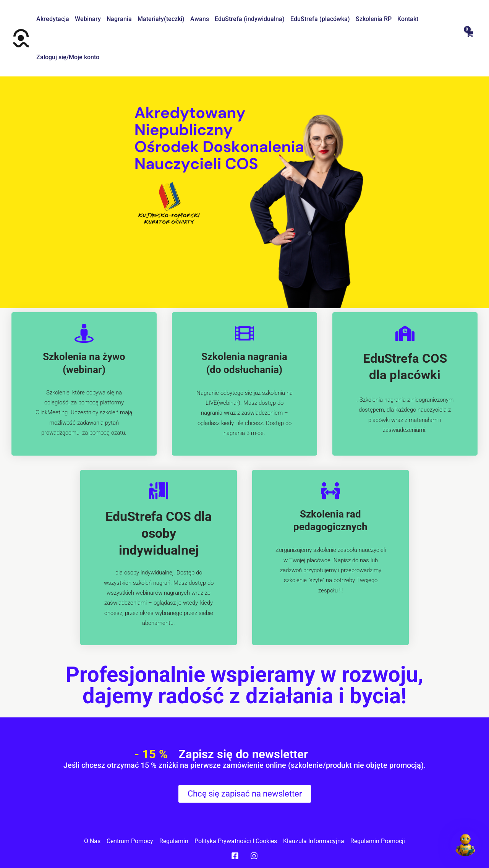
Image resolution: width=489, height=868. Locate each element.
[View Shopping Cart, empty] (469, 38)
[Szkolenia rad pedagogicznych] (330, 491)
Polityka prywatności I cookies (236, 841)
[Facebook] (235, 856)
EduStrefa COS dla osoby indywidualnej (159, 533)
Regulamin (174, 841)
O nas (92, 841)
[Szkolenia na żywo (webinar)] (84, 333)
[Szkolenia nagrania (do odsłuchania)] (244, 333)
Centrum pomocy (130, 841)
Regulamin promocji (378, 841)
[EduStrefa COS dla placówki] (405, 333)
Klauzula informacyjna (314, 841)
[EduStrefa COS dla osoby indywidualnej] (159, 491)
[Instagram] (254, 856)
